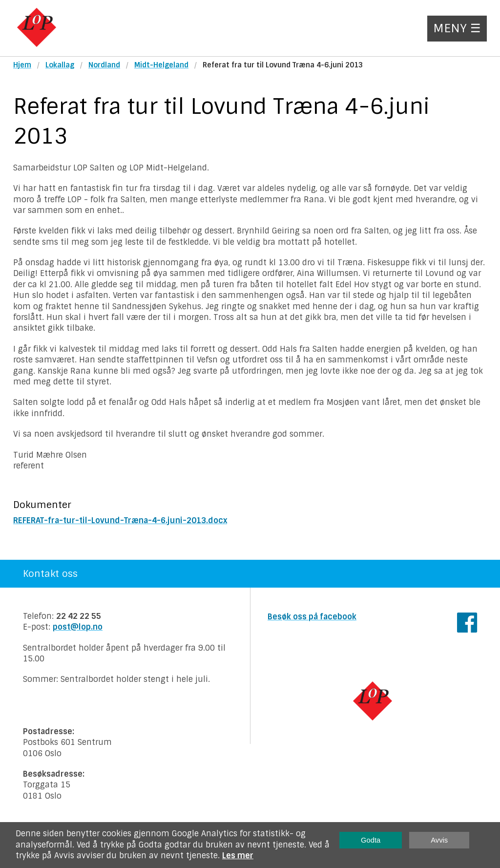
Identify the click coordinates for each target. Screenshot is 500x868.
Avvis (439, 840)
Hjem (22, 65)
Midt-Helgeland (161, 65)
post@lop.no (78, 627)
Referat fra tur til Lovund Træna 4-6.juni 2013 (283, 65)
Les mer (238, 856)
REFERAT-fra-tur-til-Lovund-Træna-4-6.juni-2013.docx (120, 520)
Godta (371, 840)
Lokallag (60, 65)
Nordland (104, 65)
